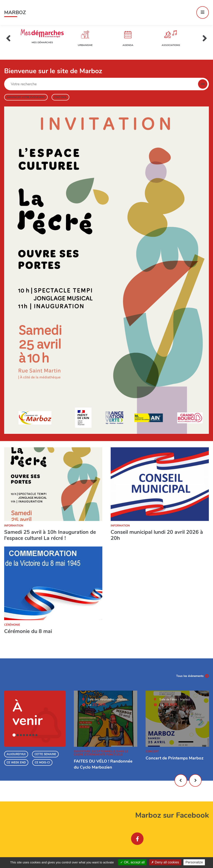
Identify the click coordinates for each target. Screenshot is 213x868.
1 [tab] (14, 735)
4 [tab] (24, 735)
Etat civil (60, 97)
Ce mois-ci (42, 762)
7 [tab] (33, 735)
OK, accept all (132, 862)
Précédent (181, 780)
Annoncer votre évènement (26, 97)
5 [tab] (27, 735)
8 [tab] (36, 735)
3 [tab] (21, 735)
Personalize (194, 862)
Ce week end (16, 762)
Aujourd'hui (16, 754)
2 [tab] (18, 735)
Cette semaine (45, 754)
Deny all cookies (165, 862)
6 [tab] (30, 735)
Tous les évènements (190, 676)
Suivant (195, 780)
